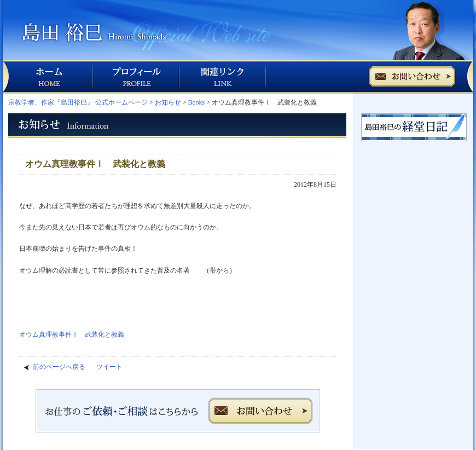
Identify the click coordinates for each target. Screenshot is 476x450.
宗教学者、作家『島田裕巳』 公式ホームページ (78, 102)
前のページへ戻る (59, 367)
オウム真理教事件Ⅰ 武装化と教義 (72, 334)
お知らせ (168, 102)
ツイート (109, 367)
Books (197, 102)
